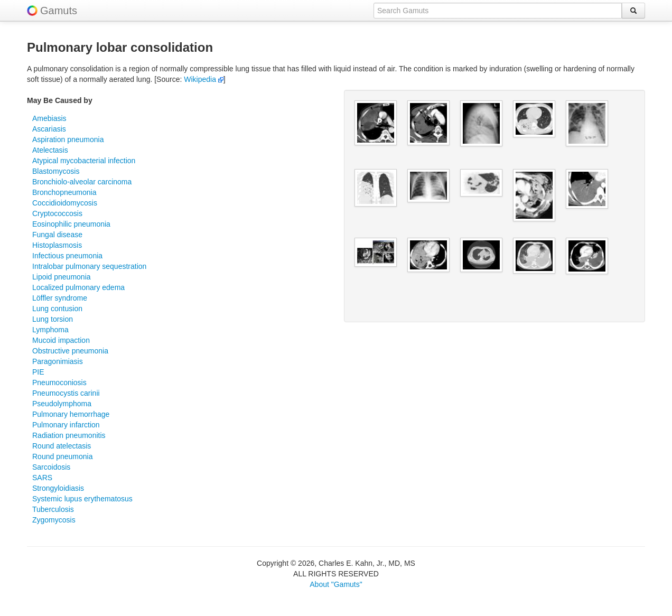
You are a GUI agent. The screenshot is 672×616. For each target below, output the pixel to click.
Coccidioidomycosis (65, 203)
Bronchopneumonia (64, 192)
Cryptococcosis (57, 213)
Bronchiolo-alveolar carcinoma (82, 182)
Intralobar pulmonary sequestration (89, 266)
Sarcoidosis (51, 467)
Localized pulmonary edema (78, 287)
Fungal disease (57, 235)
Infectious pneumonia (67, 256)
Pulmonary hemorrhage (71, 414)
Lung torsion (53, 319)
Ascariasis (49, 129)
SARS (42, 478)
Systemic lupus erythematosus (82, 499)
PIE (38, 372)
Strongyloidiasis (58, 488)
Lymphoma (50, 330)
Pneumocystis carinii (66, 393)
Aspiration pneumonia (68, 139)
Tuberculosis (53, 509)
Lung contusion (57, 309)
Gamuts (59, 11)
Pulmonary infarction (66, 425)
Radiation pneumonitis (69, 435)
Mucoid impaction (61, 340)
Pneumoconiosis (59, 382)
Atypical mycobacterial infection (84, 161)
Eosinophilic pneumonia (71, 224)
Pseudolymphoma (62, 404)
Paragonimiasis (58, 361)
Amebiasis (49, 118)
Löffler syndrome (60, 298)
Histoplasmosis (57, 245)
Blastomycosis (56, 171)
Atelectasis (50, 150)
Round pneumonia (62, 456)
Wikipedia (204, 79)
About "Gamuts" (336, 584)
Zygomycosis (54, 520)
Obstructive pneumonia (70, 351)
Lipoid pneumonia (62, 277)
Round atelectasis (62, 446)
